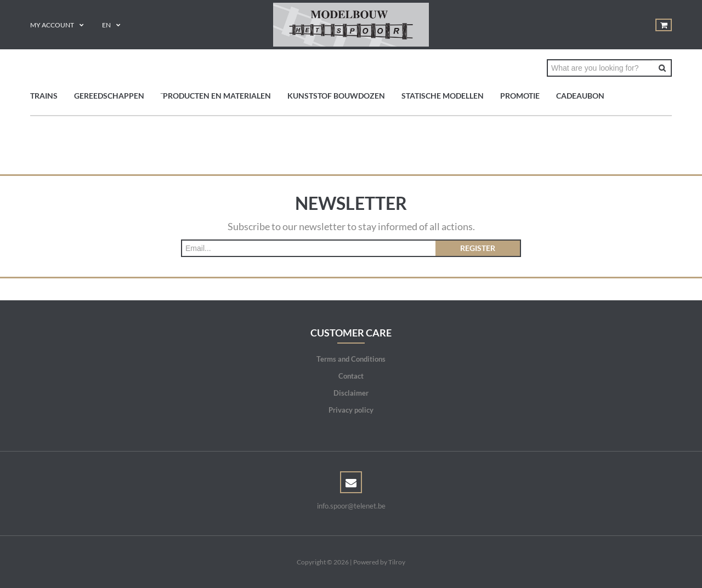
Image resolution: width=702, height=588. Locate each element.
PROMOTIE (520, 96)
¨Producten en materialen (216, 96)
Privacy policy (351, 410)
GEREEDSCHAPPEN (109, 96)
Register (478, 248)
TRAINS (44, 96)
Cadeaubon (580, 96)
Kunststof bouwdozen (336, 96)
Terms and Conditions (351, 359)
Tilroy (397, 562)
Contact (351, 376)
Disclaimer (351, 393)
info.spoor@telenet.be (351, 506)
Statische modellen (443, 96)
